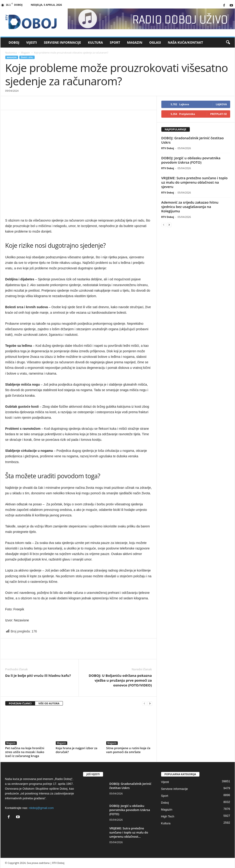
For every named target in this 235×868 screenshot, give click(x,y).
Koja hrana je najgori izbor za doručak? (77, 750)
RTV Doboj (168, 148)
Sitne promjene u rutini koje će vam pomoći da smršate (128, 750)
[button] (228, 43)
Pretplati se (219, 114)
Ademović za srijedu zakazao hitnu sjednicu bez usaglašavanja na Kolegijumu (190, 207)
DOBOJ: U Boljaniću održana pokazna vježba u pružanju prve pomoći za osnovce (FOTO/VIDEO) (120, 680)
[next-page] (150, 704)
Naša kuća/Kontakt (185, 42)
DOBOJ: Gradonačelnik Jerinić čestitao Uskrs (193, 140)
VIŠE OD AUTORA (49, 703)
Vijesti (32, 42)
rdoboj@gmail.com (41, 808)
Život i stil (27, 57)
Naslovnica (11, 53)
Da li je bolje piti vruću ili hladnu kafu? (38, 675)
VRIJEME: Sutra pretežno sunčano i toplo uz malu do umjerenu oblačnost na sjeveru (194, 182)
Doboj (14, 42)
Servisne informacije (62, 42)
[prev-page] (144, 704)
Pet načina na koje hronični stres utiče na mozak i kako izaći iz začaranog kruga (25, 752)
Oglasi (155, 42)
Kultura (95, 42)
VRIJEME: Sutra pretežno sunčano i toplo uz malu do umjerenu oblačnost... (129, 832)
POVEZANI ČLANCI (20, 703)
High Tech (168, 816)
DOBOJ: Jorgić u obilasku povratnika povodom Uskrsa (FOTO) (191, 160)
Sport (115, 42)
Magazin (135, 42)
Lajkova (221, 104)
